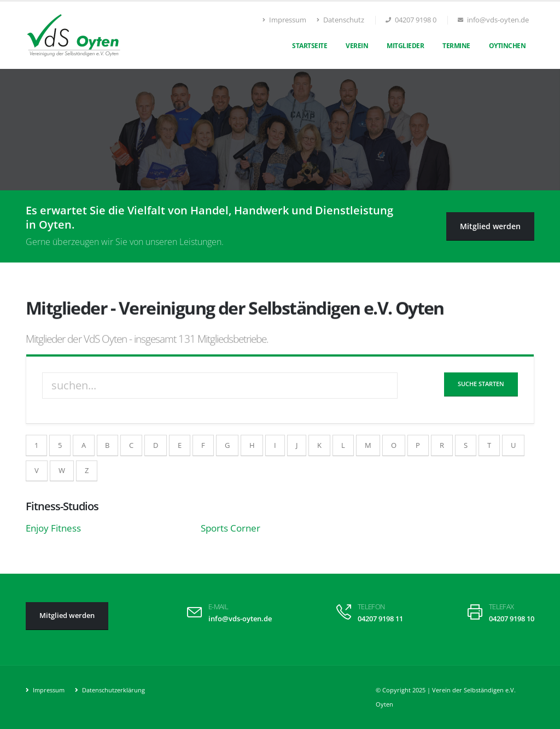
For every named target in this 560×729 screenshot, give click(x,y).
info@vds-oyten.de (240, 619)
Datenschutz (340, 20)
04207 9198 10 (512, 619)
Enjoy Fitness (53, 528)
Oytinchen (507, 46)
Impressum (285, 20)
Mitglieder (405, 46)
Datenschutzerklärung (113, 690)
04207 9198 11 (380, 619)
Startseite (310, 46)
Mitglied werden (490, 226)
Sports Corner (231, 528)
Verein (357, 46)
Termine (456, 46)
